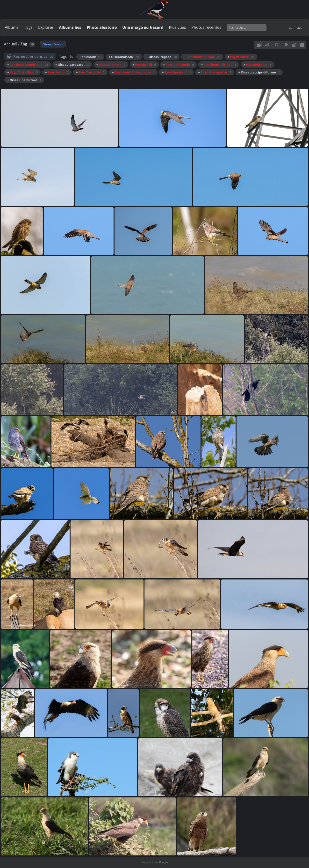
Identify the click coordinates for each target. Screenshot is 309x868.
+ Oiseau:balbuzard (24, 80)
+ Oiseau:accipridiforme (259, 72)
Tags (28, 27)
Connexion (297, 28)
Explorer (46, 27)
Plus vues (177, 27)
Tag (24, 44)
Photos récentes (206, 27)
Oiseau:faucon (53, 44)
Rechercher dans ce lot (33, 56)
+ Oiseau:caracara (72, 65)
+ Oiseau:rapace (162, 57)
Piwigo (164, 862)
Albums (12, 27)
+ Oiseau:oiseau (124, 57)
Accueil (11, 44)
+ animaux (90, 57)
